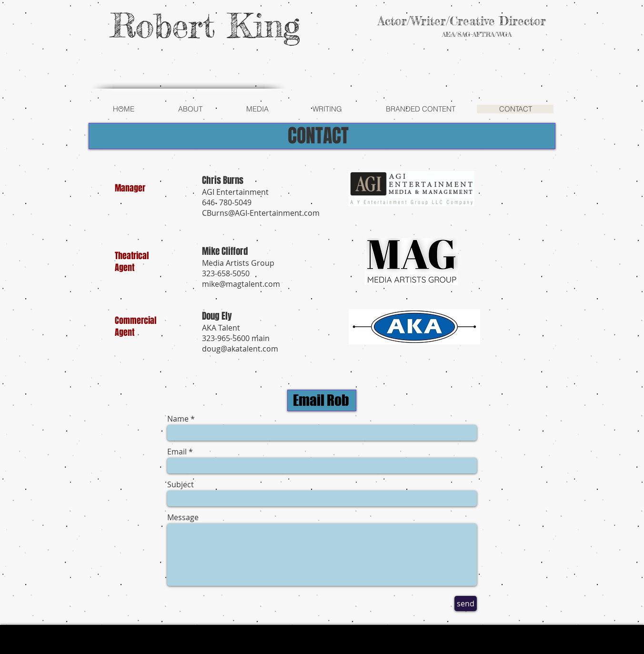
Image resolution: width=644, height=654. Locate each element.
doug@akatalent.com (240, 349)
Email (177, 452)
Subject (181, 484)
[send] (466, 604)
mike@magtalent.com (241, 284)
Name (178, 419)
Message (183, 517)
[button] (190, 109)
